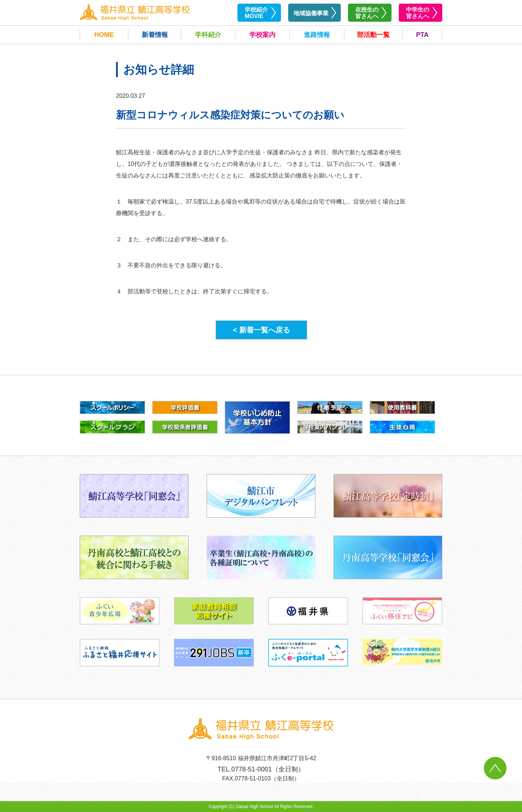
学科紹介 (208, 35)
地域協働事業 (311, 13)
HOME (104, 35)
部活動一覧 (373, 35)
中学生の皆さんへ (418, 13)
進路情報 (317, 35)
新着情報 (155, 35)
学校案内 (262, 35)
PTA (422, 35)
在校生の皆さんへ (367, 13)
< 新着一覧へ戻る (261, 330)
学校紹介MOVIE (256, 13)
